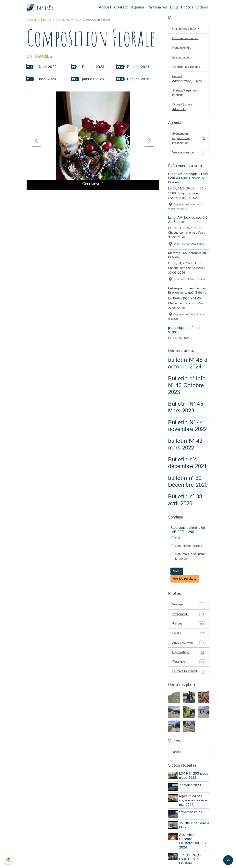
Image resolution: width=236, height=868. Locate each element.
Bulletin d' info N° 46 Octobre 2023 (187, 388)
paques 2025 (93, 79)
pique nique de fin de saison (184, 332)
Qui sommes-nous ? (186, 29)
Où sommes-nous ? (186, 39)
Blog (174, 7)
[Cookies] (8, 860)
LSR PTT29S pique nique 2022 (194, 779)
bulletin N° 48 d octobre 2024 (188, 365)
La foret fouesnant (189, 674)
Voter (177, 573)
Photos (187, 7)
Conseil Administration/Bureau (188, 80)
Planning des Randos (187, 68)
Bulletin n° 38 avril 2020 (185, 502)
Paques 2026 (138, 79)
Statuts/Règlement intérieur (186, 94)
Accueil (105, 7)
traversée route (191, 815)
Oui (177, 540)
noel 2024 (48, 79)
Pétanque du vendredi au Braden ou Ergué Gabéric (187, 292)
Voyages (189, 607)
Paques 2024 (138, 67)
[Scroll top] (228, 860)
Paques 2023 (93, 67)
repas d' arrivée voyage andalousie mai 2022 (193, 803)
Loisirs (189, 636)
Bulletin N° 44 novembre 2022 (187, 428)
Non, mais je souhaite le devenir (190, 559)
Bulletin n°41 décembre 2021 (187, 465)
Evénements (189, 616)
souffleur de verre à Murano (193, 828)
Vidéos (202, 7)
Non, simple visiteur (189, 548)
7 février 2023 (190, 789)
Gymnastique (189, 655)
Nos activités (181, 58)
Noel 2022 (48, 67)
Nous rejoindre (182, 48)
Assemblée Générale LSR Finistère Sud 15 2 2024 (193, 844)
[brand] (40, 8)
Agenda (138, 7)
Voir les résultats (185, 581)
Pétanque (189, 665)
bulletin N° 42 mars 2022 (185, 447)
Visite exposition (189, 155)
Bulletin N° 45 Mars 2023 (186, 409)
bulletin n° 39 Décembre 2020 (188, 484)
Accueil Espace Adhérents (183, 108)
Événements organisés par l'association (189, 140)
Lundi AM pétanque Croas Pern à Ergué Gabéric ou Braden (188, 180)
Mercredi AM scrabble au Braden (187, 257)
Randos (189, 626)
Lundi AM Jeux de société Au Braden (188, 222)
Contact (121, 7)
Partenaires (157, 7)
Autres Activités (67, 20)
